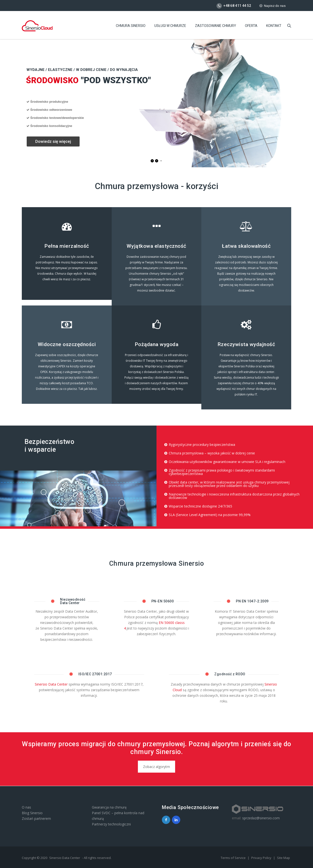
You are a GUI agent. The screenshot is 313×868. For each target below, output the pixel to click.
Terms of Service (234, 858)
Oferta (251, 26)
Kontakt (274, 26)
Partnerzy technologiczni (111, 824)
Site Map (283, 858)
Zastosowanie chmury (216, 26)
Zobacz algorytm (156, 767)
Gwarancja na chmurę (109, 807)
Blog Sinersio (32, 813)
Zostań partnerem (36, 818)
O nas (26, 807)
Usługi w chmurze (170, 26)
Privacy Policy (262, 858)
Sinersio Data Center (51, 684)
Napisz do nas (272, 6)
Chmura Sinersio (131, 26)
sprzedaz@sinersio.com (261, 818)
